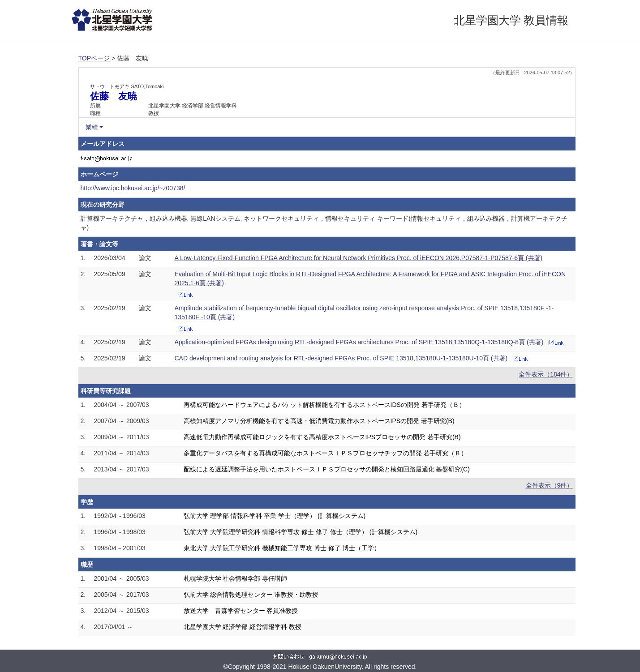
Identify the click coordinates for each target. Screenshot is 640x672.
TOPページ (94, 58)
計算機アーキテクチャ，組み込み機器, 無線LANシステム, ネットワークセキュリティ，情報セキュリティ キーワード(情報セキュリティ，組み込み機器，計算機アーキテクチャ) (324, 223)
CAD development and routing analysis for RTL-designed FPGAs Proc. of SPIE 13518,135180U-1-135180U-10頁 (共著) (341, 358)
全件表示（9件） (550, 485)
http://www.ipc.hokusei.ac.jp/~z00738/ (133, 188)
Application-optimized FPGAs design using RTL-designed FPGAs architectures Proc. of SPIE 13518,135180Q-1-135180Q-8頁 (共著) (359, 342)
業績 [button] (92, 127)
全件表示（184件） (546, 374)
